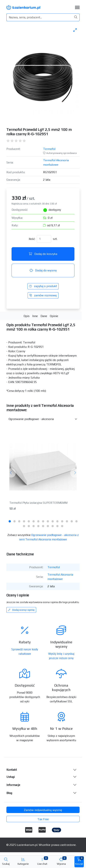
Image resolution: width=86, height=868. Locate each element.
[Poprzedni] (11, 473)
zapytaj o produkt (43, 286)
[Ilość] (44, 239)
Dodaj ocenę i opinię (21, 610)
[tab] (10, 521)
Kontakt (12, 770)
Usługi (11, 777)
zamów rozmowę (43, 295)
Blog (9, 793)
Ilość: (32, 239)
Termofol (49, 149)
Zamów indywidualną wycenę (43, 810)
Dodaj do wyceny (43, 270)
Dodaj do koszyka (43, 254)
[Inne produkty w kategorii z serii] (43, 419)
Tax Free (43, 819)
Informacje (13, 785)
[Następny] (75, 473)
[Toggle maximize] (75, 30)
